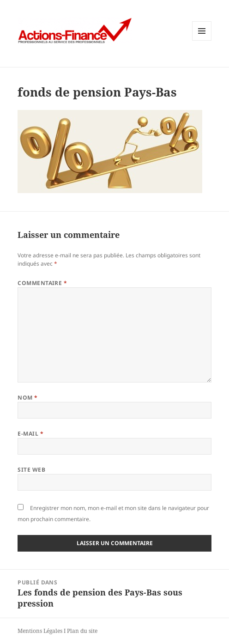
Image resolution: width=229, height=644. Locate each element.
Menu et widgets (202, 40)
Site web (31, 470)
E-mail (30, 434)
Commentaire (42, 283)
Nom (27, 398)
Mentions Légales (40, 631)
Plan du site (82, 631)
